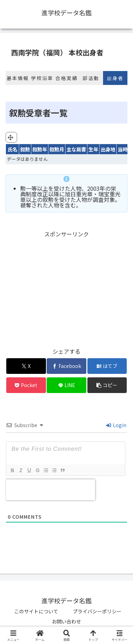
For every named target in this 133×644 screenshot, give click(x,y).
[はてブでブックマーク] (107, 366)
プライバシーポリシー (97, 611)
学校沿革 (42, 78)
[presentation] (50, 490)
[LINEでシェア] (66, 385)
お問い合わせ (66, 621)
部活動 (91, 78)
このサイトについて (36, 611)
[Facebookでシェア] (66, 366)
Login (116, 425)
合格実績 (66, 78)
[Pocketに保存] (26, 385)
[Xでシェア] (26, 366)
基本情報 (18, 78)
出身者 (115, 78)
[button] (107, 385)
